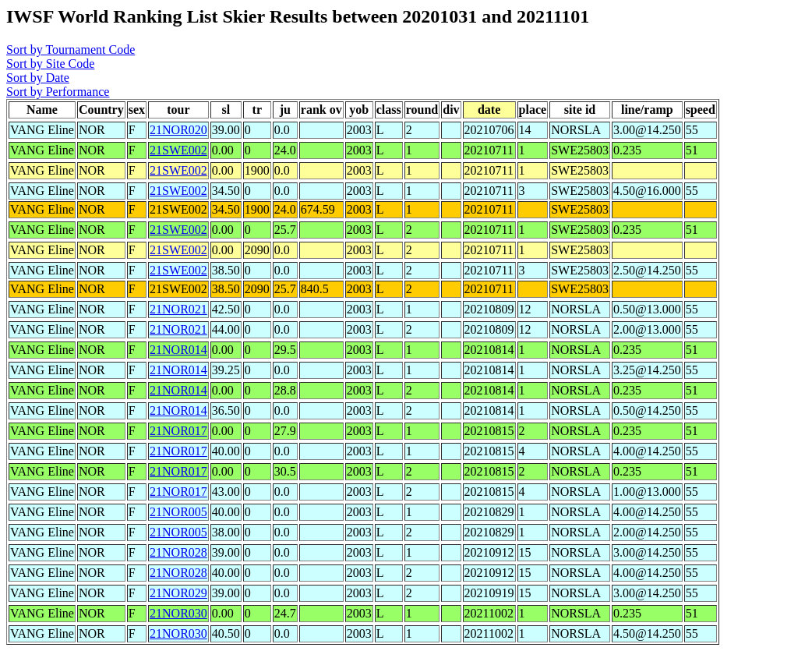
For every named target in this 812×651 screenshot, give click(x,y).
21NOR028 (178, 552)
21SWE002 (178, 150)
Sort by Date (38, 78)
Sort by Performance (58, 92)
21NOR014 (178, 350)
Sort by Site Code (50, 64)
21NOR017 (178, 431)
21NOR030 (178, 613)
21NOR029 (178, 593)
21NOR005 (178, 512)
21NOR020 (178, 130)
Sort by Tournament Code (71, 50)
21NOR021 (178, 309)
